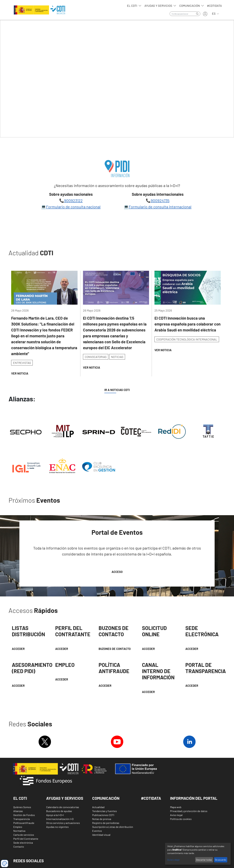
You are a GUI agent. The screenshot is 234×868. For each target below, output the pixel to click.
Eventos (97, 831)
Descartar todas (204, 860)
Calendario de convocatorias (63, 807)
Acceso (117, 572)
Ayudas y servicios (159, 6)
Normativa (19, 831)
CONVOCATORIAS (96, 357)
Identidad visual (101, 835)
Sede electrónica (23, 843)
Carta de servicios (24, 835)
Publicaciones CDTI (103, 815)
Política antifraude (24, 823)
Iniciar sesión (205, 14)
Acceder (18, 649)
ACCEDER (62, 649)
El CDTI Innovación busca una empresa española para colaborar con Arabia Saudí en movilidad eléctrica (187, 324)
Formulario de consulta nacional (73, 207)
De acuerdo (221, 860)
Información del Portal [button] (194, 798)
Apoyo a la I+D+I (55, 815)
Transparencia (22, 819)
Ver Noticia (20, 373)
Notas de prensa (102, 819)
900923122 (73, 200)
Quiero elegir (174, 860)
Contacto (19, 847)
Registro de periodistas (106, 823)
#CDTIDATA (151, 798)
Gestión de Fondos (24, 815)
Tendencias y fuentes (105, 811)
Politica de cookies (181, 819)
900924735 (160, 200)
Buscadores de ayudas (59, 811)
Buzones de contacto (115, 649)
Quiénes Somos (22, 807)
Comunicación (190, 6)
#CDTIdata (214, 6)
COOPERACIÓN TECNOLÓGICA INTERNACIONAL (187, 339)
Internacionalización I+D (60, 819)
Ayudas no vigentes (57, 827)
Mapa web (176, 807)
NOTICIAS (117, 357)
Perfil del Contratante (26, 839)
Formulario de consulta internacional (160, 207)
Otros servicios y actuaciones (63, 823)
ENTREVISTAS (22, 363)
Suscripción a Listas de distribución (113, 827)
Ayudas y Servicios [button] (65, 798)
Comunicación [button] (106, 798)
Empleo (18, 827)
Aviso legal (176, 815)
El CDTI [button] (20, 798)
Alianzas (18, 811)
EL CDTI (132, 6)
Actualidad (98, 807)
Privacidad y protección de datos (189, 811)
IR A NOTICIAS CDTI (117, 390)
